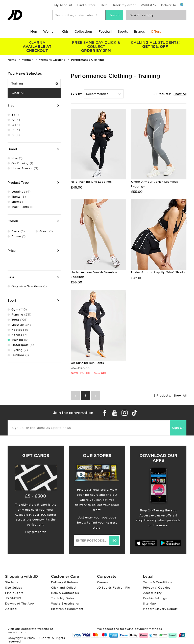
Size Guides (14, 588)
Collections (83, 32)
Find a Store (87, 5)
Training (35, 84)
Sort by (76, 94)
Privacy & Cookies (157, 588)
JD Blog (11, 609)
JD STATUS (13, 598)
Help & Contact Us (65, 593)
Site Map (149, 604)
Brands (139, 32)
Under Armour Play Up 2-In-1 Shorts (158, 272)
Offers (156, 32)
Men (34, 32)
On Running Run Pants (87, 363)
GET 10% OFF (155, 45)
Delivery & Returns (65, 582)
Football (105, 32)
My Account (63, 5)
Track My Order (63, 598)
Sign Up (178, 428)
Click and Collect (64, 588)
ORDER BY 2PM (96, 47)
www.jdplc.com (19, 632)
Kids (65, 32)
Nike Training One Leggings (91, 182)
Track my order (124, 5)
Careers (103, 582)
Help (104, 5)
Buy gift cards (36, 532)
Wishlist (147, 5)
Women (49, 32)
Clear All (18, 93)
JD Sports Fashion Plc (113, 588)
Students (12, 582)
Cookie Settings (155, 598)
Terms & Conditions (157, 582)
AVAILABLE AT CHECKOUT (37, 47)
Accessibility (152, 593)
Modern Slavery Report (160, 609)
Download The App (19, 604)
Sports (123, 32)
